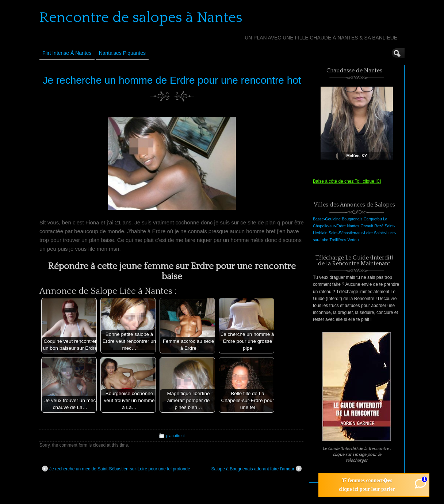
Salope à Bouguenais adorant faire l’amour (257, 469)
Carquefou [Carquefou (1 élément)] (373, 219)
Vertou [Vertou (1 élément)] (353, 240)
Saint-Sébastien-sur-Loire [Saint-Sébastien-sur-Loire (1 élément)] (351, 233)
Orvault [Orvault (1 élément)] (367, 226)
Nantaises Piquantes (122, 53)
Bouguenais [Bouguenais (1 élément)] (352, 219)
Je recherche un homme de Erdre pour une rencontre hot (172, 80)
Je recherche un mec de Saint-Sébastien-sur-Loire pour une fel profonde (116, 469)
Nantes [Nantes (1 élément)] (353, 226)
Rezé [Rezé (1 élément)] (379, 226)
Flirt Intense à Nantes (67, 53)
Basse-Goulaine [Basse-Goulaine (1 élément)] (327, 219)
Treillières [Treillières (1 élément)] (338, 240)
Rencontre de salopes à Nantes (141, 18)
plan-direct (175, 436)
